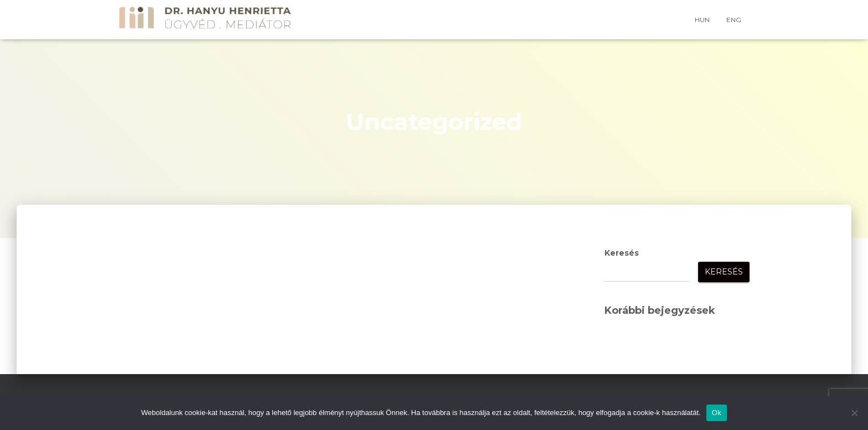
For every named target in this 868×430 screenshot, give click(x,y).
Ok (717, 413)
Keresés (622, 253)
